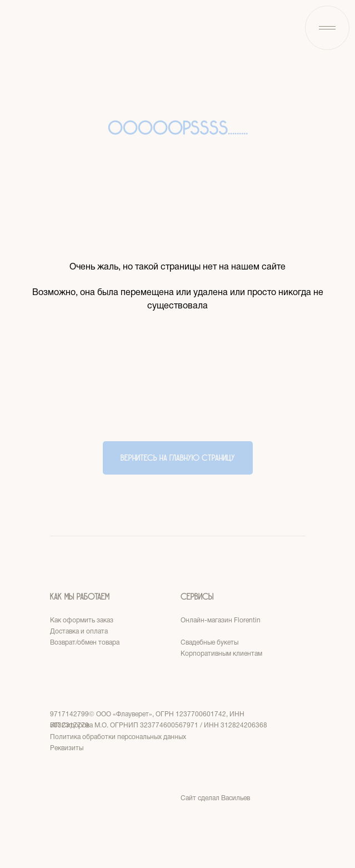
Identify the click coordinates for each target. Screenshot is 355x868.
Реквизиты (67, 748)
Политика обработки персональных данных (118, 737)
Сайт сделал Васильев (215, 798)
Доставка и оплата (79, 632)
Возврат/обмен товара (85, 643)
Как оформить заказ (82, 620)
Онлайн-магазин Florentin (221, 620)
